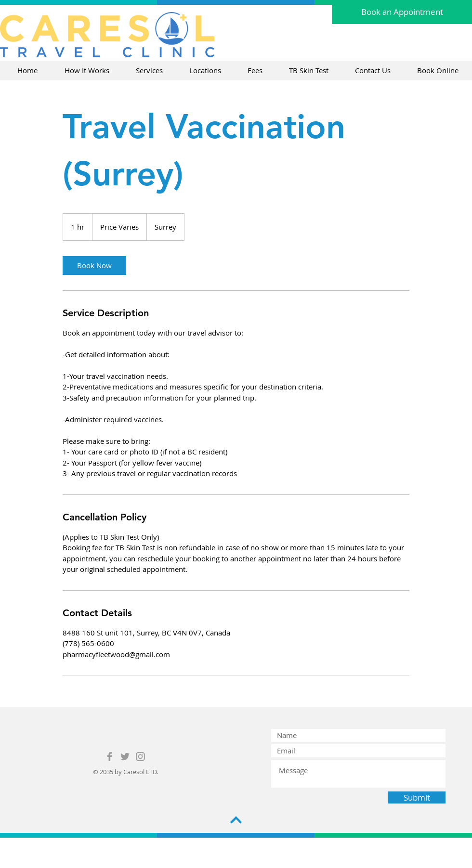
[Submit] (417, 797)
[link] (94, 266)
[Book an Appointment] (402, 12)
